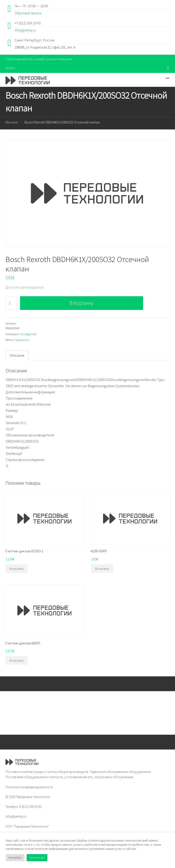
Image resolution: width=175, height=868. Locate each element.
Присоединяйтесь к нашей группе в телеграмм (39, 59)
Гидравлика (22, 340)
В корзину (81, 303)
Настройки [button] (15, 858)
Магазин (12, 122)
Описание (17, 355)
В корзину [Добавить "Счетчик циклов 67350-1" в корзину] (17, 569)
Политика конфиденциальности (29, 787)
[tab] (17, 355)
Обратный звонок (28, 13)
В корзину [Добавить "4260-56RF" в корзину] (102, 569)
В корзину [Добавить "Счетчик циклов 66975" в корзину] (17, 660)
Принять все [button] (37, 858)
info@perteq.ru (25, 30)
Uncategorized (28, 334)
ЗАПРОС (11, 68)
